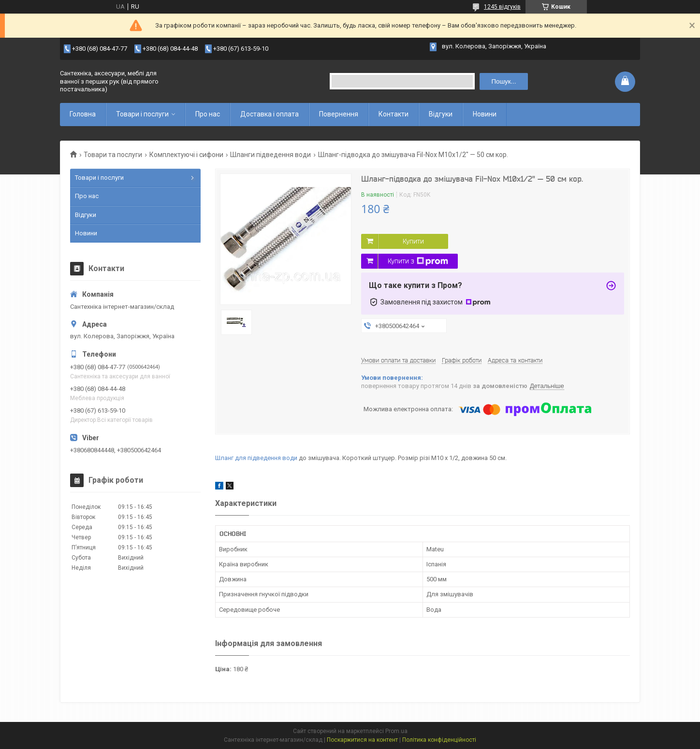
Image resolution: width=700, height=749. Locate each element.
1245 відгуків (502, 7)
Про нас (208, 114)
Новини (485, 114)
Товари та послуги (113, 155)
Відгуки (441, 114)
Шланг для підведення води (256, 458)
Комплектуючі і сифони (186, 155)
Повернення (339, 114)
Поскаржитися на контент (362, 740)
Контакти (394, 114)
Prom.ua (396, 731)
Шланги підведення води (270, 155)
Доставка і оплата (270, 114)
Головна (83, 114)
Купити (413, 241)
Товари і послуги (142, 114)
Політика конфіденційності (439, 740)
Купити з (418, 261)
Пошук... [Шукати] (503, 81)
